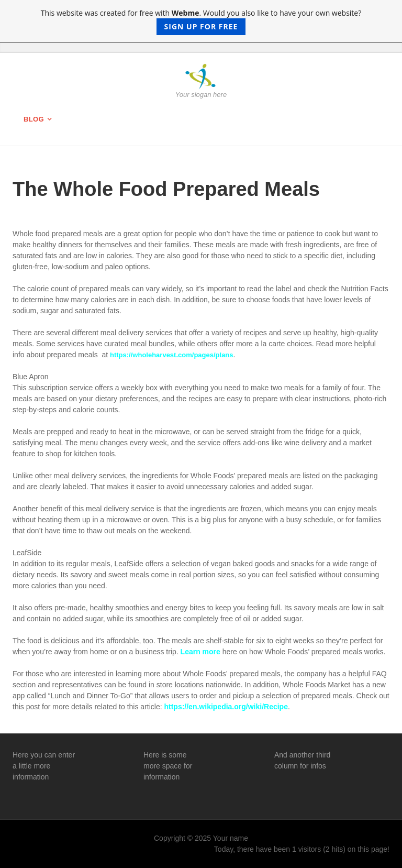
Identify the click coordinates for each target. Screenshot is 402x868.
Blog (34, 119)
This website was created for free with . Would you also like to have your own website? (201, 21)
